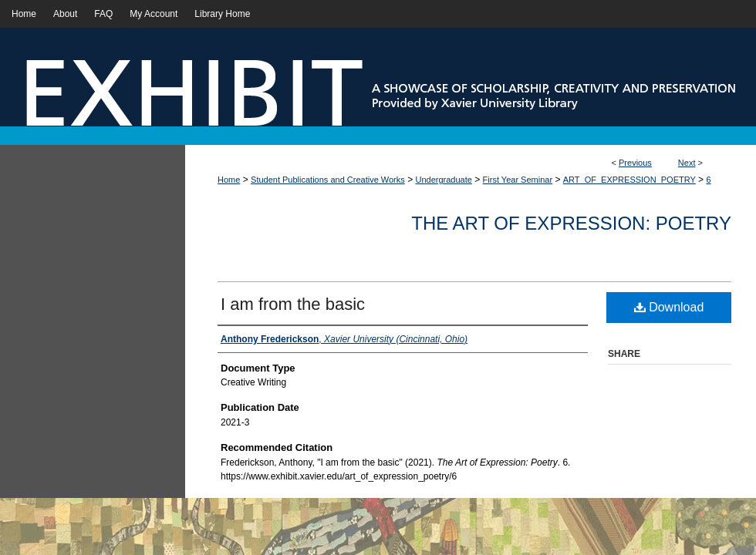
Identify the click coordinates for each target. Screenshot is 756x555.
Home (229, 180)
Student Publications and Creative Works (328, 180)
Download (669, 307)
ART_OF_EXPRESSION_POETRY (629, 180)
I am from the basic (293, 304)
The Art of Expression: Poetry (571, 223)
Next (687, 163)
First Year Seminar (518, 180)
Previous (635, 163)
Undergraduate (444, 180)
